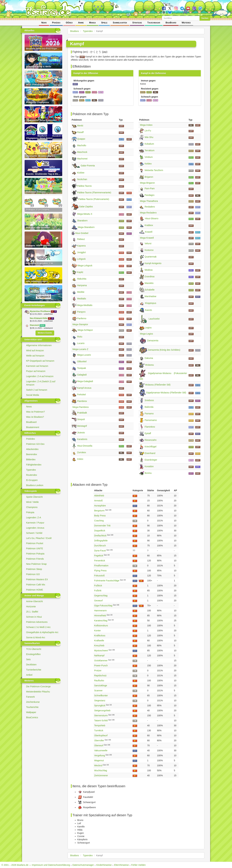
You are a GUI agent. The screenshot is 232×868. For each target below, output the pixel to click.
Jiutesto (81, 433)
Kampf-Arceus (84, 388)
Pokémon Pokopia (35, 554)
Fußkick (98, 586)
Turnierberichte (34, 670)
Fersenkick (100, 561)
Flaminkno (150, 427)
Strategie (137, 23)
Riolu (80, 337)
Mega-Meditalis (85, 305)
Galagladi (82, 375)
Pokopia (30, 512)
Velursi (148, 243)
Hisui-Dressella (85, 446)
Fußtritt (98, 591)
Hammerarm (100, 611)
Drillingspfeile (101, 541)
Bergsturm (99, 511)
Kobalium (149, 144)
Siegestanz (100, 700)
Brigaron (149, 177)
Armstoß (98, 501)
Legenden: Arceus (35, 528)
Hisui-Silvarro (152, 218)
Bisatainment (33, 427)
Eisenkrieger (151, 460)
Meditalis (82, 299)
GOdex (69, 23)
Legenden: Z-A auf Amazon (40, 376)
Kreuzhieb (99, 646)
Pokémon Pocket (35, 543)
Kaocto (149, 310)
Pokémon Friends (35, 559)
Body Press (100, 516)
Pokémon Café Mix (36, 585)
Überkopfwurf (101, 735)
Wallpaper (31, 712)
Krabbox (149, 225)
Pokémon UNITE (35, 548)
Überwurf (99, 745)
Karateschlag (101, 621)
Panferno (82, 318)
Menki (80, 126)
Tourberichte (32, 707)
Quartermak (151, 257)
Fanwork (31, 697)
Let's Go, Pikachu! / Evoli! (39, 538)
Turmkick (99, 730)
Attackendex (32, 449)
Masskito (149, 283)
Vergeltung (100, 755)
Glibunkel (82, 361)
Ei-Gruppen (32, 480)
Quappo (81, 139)
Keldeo (148, 164)
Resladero (150, 207)
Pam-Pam (150, 188)
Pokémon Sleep (34, 569)
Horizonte (31, 607)
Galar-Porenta (88, 166)
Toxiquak (81, 368)
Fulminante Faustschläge (107, 581)
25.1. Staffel (32, 612)
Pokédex (56, 23)
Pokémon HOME (35, 590)
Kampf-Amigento (153, 263)
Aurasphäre (100, 506)
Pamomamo (151, 420)
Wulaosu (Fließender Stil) (158, 385)
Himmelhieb (100, 616)
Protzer (98, 671)
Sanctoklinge (101, 686)
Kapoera (81, 246)
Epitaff (148, 433)
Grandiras (150, 276)
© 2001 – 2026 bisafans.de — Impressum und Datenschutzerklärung (36, 865)
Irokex (80, 459)
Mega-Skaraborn (86, 227)
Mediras (149, 270)
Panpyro (81, 312)
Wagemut (99, 760)
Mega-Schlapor (85, 330)
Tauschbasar (154, 23)
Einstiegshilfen (33, 654)
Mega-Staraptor (80, 324)
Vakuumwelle (101, 750)
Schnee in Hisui (34, 617)
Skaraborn (82, 221)
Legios (148, 328)
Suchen (205, 18)
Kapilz (80, 272)
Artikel (29, 675)
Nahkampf (99, 656)
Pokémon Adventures (37, 622)
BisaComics (32, 717)
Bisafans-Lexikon (35, 485)
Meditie (81, 292)
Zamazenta (153, 341)
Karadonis (82, 439)
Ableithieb (99, 496)
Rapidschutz (100, 676)
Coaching (99, 521)
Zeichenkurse (33, 702)
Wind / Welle (32, 502)
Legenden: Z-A (34, 518)
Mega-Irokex (146, 125)
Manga (92, 23)
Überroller (99, 740)
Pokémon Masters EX (37, 579)
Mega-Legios (147, 334)
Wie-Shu (149, 137)
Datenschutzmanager (83, 865)
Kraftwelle (99, 641)
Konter (98, 631)
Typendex (31, 470)
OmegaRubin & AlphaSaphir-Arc (42, 632)
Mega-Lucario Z (80, 349)
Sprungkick (100, 705)
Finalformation (101, 566)
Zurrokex (82, 452)
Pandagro (150, 195)
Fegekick (99, 556)
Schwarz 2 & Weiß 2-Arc (38, 627)
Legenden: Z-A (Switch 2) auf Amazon (41, 383)
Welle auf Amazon (35, 356)
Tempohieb (100, 725)
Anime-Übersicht (34, 601)
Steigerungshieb (102, 710)
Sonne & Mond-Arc (36, 637)
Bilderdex (31, 459)
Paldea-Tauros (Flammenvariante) (94, 192)
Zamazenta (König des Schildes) (164, 350)
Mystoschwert (101, 651)
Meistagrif (82, 426)
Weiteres (186, 23)
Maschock (82, 152)
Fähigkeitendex (34, 465)
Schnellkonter (101, 695)
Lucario (81, 343)
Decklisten (31, 665)
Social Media (33, 395)
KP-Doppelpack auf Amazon (40, 361)
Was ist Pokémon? (36, 412)
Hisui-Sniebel (82, 233)
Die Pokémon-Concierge (39, 686)
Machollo (82, 145)
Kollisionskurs (101, 626)
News (44, 23)
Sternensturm (101, 715)
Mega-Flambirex (81, 407)
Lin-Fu (148, 131)
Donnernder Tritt (102, 526)
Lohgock (81, 259)
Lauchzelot (154, 319)
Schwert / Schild (34, 533)
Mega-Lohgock (85, 266)
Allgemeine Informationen (39, 345)
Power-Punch (101, 666)
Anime (81, 23)
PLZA (42, 325)
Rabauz (81, 239)
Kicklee (81, 173)
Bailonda (149, 407)
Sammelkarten (120, 23)
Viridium (149, 157)
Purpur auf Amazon (36, 371)
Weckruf (98, 765)
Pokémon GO (33, 574)
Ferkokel (82, 395)
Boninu (148, 473)
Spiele (104, 23)
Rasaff (80, 132)
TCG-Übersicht (34, 649)
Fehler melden (138, 865)
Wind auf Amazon (35, 350)
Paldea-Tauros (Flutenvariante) (94, 199)
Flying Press (100, 571)
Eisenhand (150, 453)
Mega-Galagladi (85, 381)
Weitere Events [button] (45, 333)
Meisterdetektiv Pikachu (38, 692)
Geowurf (98, 601)
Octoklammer (101, 661)
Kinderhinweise (104, 865)
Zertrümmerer (101, 775)
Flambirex (82, 401)
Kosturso (149, 250)
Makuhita (82, 279)
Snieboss (149, 400)
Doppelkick (100, 531)
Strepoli (81, 419)
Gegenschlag (101, 596)
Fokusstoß (99, 576)
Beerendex (32, 454)
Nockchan (82, 179)
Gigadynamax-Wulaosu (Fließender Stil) (166, 393)
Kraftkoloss (100, 636)
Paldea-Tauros (84, 186)
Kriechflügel (151, 447)
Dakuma (149, 358)
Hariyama (82, 285)
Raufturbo (99, 681)
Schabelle (150, 290)
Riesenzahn (151, 440)
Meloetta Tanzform (154, 170)
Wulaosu (150, 365)
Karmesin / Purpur (35, 523)
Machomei (82, 159)
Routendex (32, 475)
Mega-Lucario (84, 355)
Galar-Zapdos (86, 207)
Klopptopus (151, 303)
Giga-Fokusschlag (103, 606)
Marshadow (150, 296)
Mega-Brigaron (148, 183)
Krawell (149, 232)
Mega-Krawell (147, 238)
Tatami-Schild (101, 720)
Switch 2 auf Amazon (37, 390)
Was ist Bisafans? (35, 417)
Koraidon (149, 466)
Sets (28, 659)
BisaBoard (171, 23)
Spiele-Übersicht (34, 497)
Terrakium (149, 150)
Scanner (98, 690)
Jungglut (81, 252)
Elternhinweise (121, 865)
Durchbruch (100, 546)
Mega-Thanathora (149, 201)
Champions (32, 507)
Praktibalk (82, 413)
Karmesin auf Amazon (37, 366)
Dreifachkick (100, 536)
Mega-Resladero (148, 213)
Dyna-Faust (100, 551)
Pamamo (149, 414)
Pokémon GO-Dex (35, 444)
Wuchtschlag (101, 770)
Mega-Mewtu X (85, 214)
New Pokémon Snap (36, 564)
